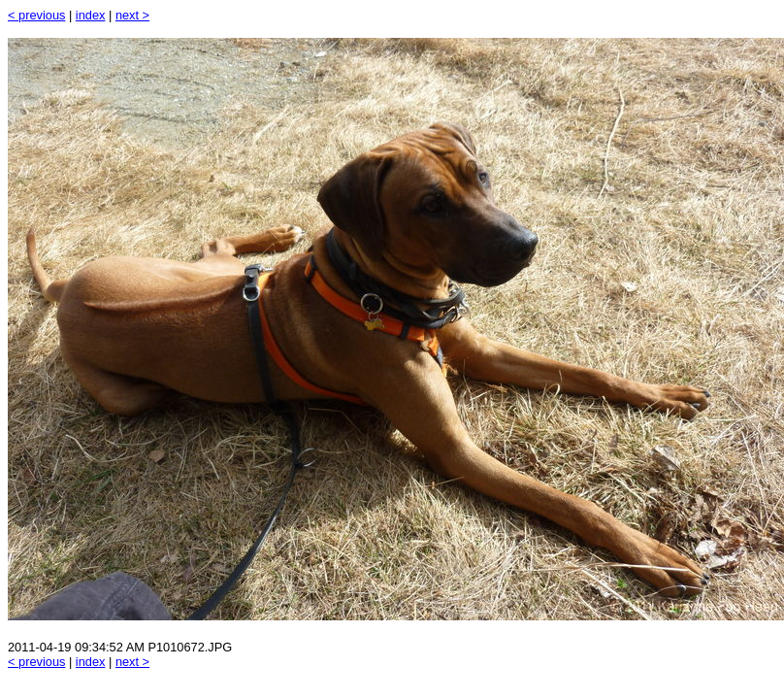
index (91, 15)
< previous (36, 15)
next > (132, 15)
